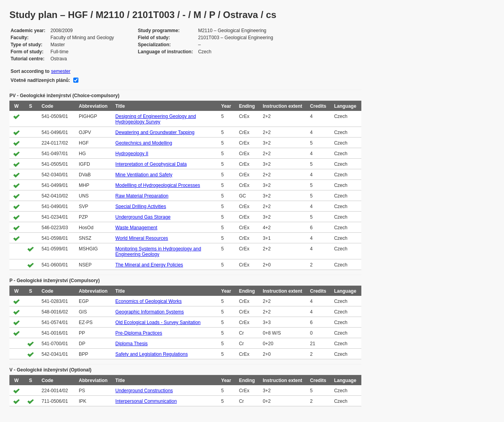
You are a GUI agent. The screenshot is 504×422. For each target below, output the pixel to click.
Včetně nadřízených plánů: (40, 80)
